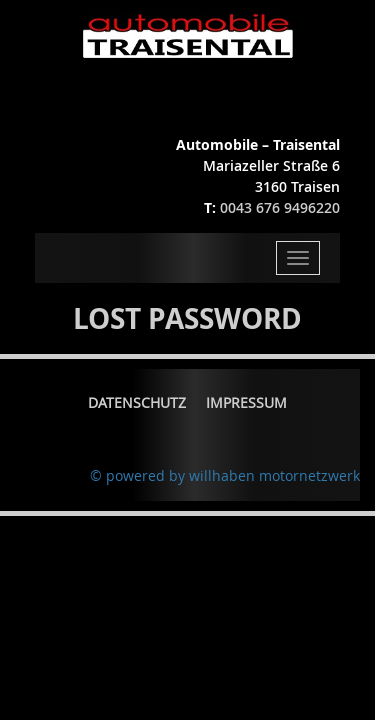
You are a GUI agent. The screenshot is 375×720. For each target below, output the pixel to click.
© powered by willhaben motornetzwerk (225, 475)
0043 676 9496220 (280, 207)
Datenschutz (137, 402)
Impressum (246, 402)
